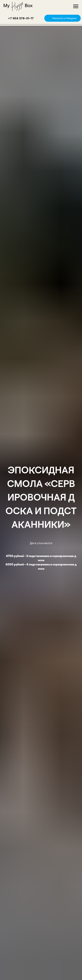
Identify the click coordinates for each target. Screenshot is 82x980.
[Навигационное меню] (76, 6)
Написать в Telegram (64, 18)
